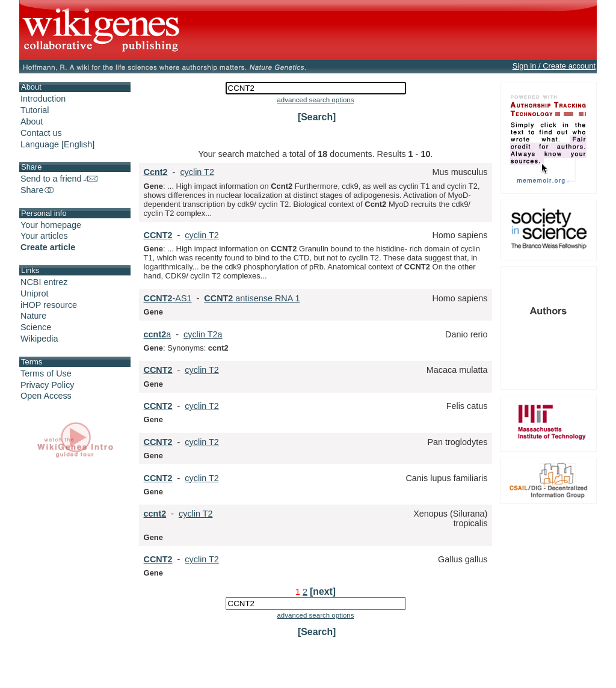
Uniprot (34, 293)
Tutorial (35, 110)
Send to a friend (59, 179)
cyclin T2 (197, 172)
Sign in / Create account (554, 66)
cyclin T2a (203, 334)
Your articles (44, 236)
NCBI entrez (44, 282)
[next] (323, 591)
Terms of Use (46, 373)
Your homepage (51, 225)
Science (36, 327)
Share (38, 190)
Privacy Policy (48, 385)
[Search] (317, 117)
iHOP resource (49, 305)
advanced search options (315, 100)
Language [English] (57, 144)
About (32, 121)
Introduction (43, 99)
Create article (48, 247)
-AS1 (168, 298)
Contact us (41, 133)
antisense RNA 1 (252, 298)
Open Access (46, 396)
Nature (33, 316)
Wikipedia (39, 339)
